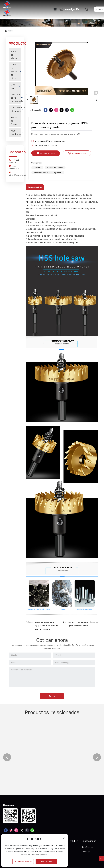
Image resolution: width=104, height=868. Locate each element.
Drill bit (37, 168)
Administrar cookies (23, 861)
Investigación (72, 9)
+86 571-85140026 (14, 161)
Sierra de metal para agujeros (48, 172)
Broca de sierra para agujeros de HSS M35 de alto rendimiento (46, 626)
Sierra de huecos (55, 168)
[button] (7, 757)
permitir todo (46, 861)
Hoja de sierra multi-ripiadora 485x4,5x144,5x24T (44, 750)
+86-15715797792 (15, 167)
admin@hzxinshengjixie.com (53, 141)
